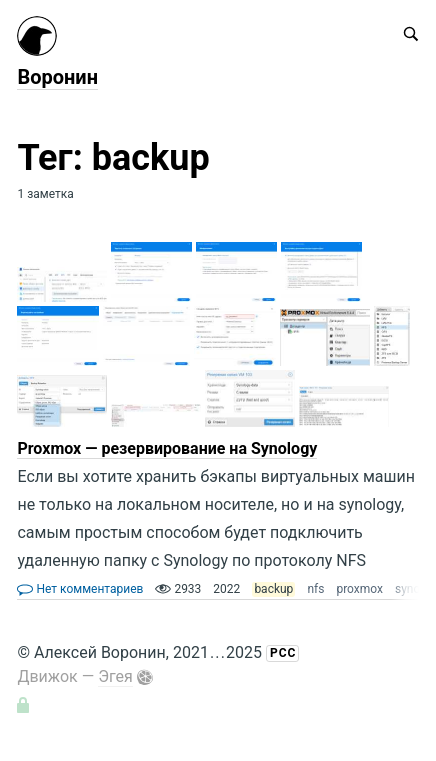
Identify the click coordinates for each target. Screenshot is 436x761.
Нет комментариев (80, 589)
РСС (283, 653)
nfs (315, 589)
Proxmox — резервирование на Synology (167, 448)
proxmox (359, 589)
